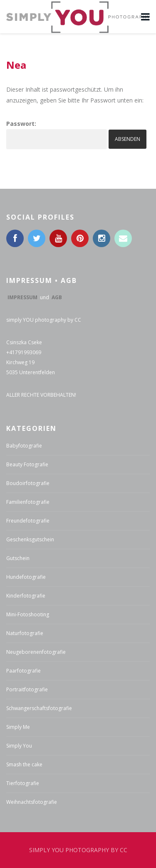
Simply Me (18, 727)
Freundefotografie (28, 521)
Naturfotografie (25, 633)
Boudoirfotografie (28, 483)
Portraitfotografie (27, 689)
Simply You (19, 746)
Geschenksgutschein (30, 539)
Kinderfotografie (26, 596)
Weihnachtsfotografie (32, 802)
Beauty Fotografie (27, 464)
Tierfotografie (23, 783)
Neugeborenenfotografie (36, 652)
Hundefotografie (26, 577)
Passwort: (57, 134)
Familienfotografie (28, 502)
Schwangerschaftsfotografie (39, 708)
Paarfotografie (24, 671)
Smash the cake (24, 764)
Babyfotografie (24, 446)
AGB (57, 297)
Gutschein (18, 558)
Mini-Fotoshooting (28, 614)
